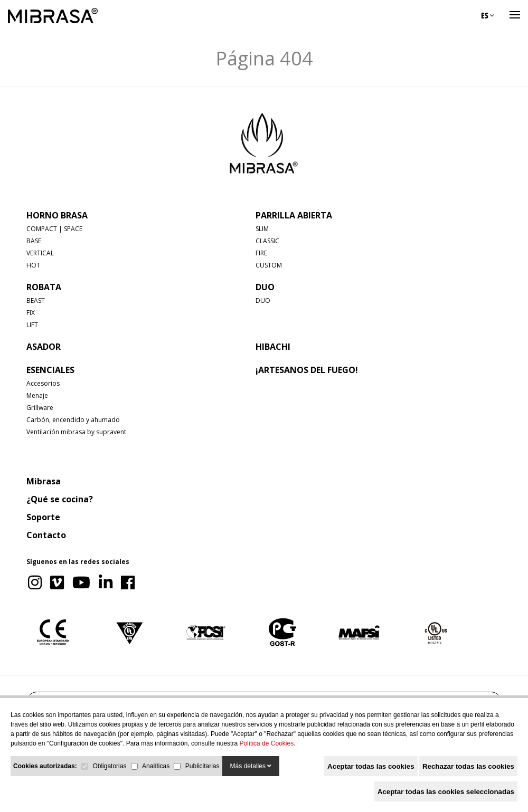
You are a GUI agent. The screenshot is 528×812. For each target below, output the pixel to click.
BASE (34, 241)
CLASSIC (267, 241)
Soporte (43, 517)
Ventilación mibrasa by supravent (76, 432)
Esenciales (50, 370)
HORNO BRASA (57, 215)
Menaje (37, 395)
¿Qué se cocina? (60, 499)
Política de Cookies (266, 743)
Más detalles (251, 766)
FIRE (261, 253)
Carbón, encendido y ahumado (73, 420)
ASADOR (44, 347)
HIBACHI (273, 347)
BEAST (36, 300)
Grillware (40, 408)
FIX (31, 313)
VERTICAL (40, 253)
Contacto (46, 535)
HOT (33, 265)
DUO (265, 287)
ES (488, 15)
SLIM (262, 229)
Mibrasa (44, 481)
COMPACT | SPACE (54, 229)
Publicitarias (202, 766)
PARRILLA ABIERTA (294, 215)
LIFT (32, 325)
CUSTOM (269, 265)
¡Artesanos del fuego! (307, 370)
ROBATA (44, 287)
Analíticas (156, 766)
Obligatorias (109, 766)
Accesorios (43, 383)
